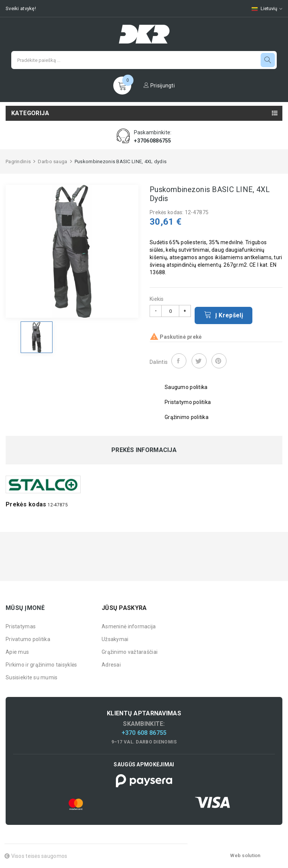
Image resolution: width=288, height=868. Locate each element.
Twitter (199, 361)
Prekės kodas (26, 504)
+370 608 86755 (144, 733)
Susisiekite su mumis (32, 677)
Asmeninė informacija (129, 626)
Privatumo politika (28, 639)
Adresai (111, 665)
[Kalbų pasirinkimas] (263, 8)
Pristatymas (21, 626)
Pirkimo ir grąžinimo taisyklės (41, 665)
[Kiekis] (170, 311)
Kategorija (30, 113)
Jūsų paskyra (124, 608)
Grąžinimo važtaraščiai (130, 652)
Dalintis (179, 361)
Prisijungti (159, 86)
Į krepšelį (223, 315)
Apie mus (17, 652)
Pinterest (219, 361)
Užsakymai (115, 639)
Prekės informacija (144, 450)
